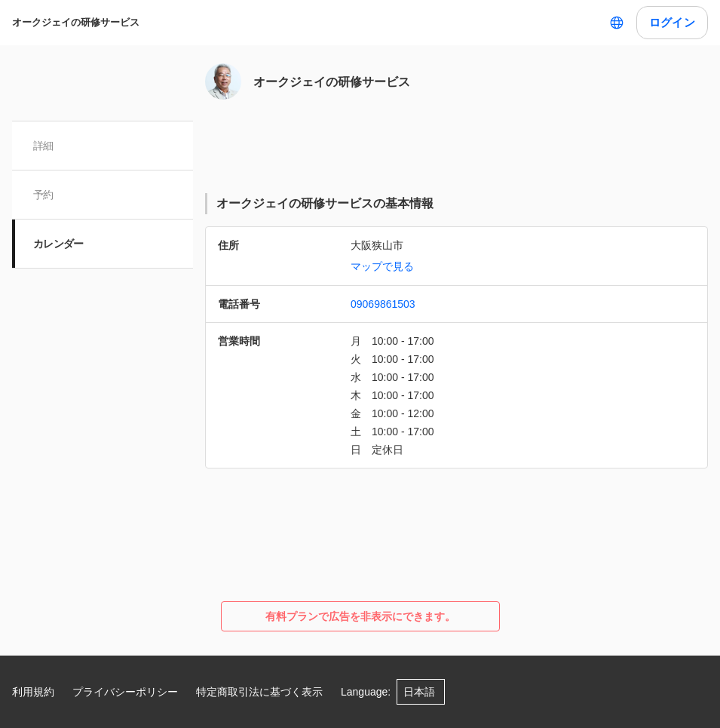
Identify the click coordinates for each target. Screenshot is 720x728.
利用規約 (33, 692)
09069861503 (383, 304)
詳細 (43, 146)
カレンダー (58, 244)
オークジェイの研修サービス (76, 22)
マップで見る (382, 266)
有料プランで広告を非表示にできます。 (360, 616)
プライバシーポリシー (125, 692)
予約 (43, 195)
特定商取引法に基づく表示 (259, 692)
